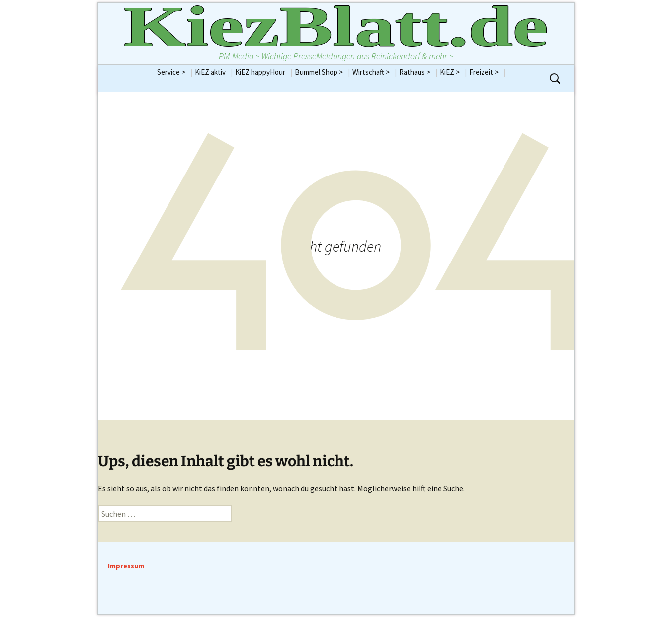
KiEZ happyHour (264, 72)
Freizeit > (487, 72)
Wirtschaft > (375, 72)
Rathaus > (418, 72)
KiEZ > (453, 72)
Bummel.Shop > (322, 72)
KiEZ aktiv (214, 72)
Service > (175, 72)
